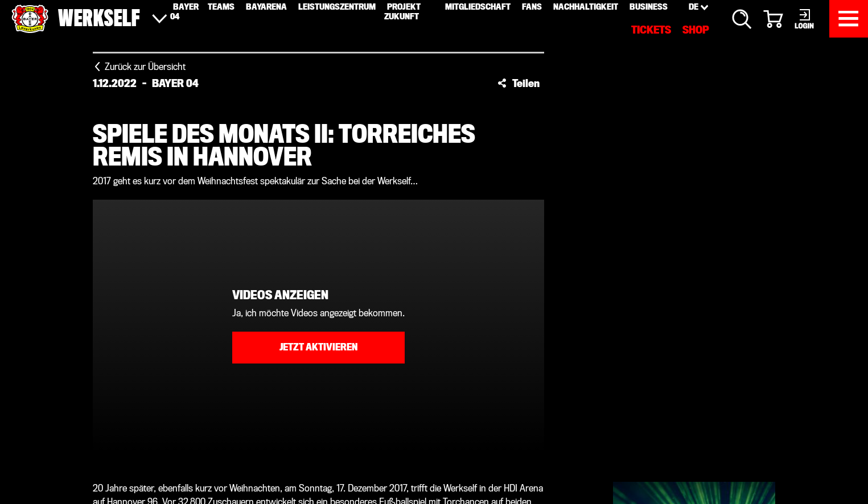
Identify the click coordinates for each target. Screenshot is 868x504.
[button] (519, 83)
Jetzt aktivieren (318, 347)
